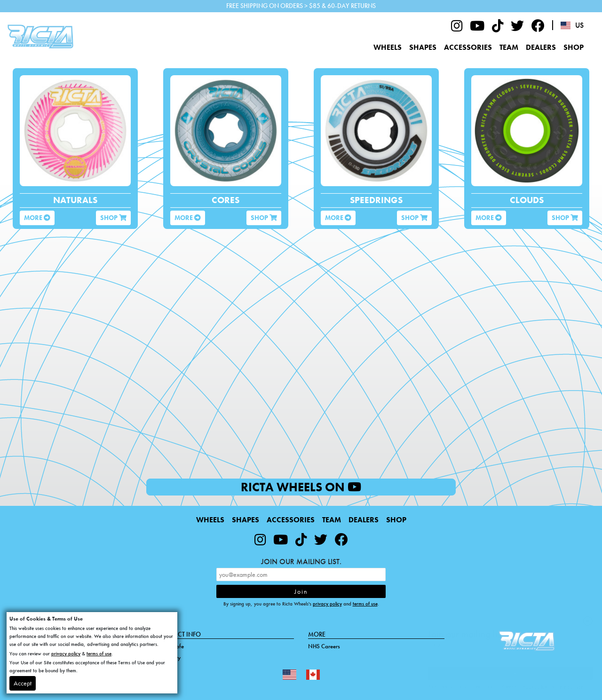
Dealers (541, 47)
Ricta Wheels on (327, 487)
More (37, 218)
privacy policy (327, 604)
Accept (23, 683)
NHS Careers (324, 646)
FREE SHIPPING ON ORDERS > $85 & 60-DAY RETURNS (301, 6)
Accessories (468, 47)
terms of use (365, 604)
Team (509, 47)
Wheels (388, 47)
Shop (574, 47)
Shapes (423, 47)
